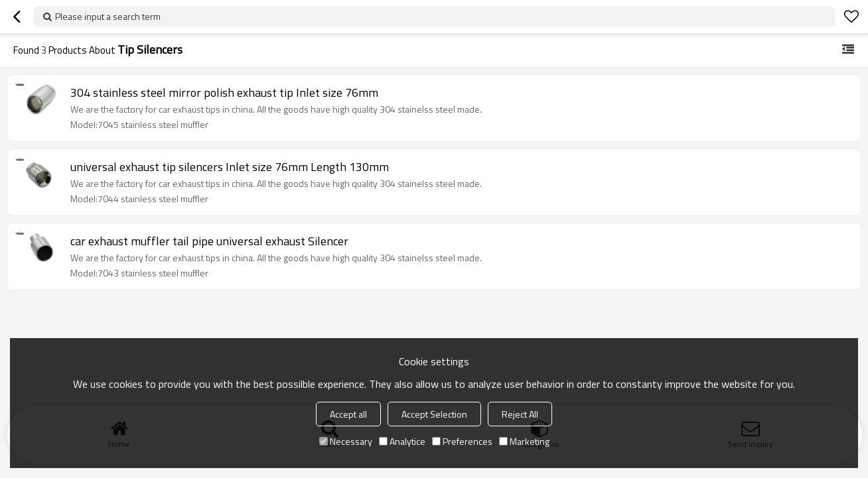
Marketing (524, 441)
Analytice (402, 441)
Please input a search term (108, 16)
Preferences (462, 441)
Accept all (348, 414)
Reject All (520, 414)
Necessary (346, 441)
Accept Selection (434, 414)
